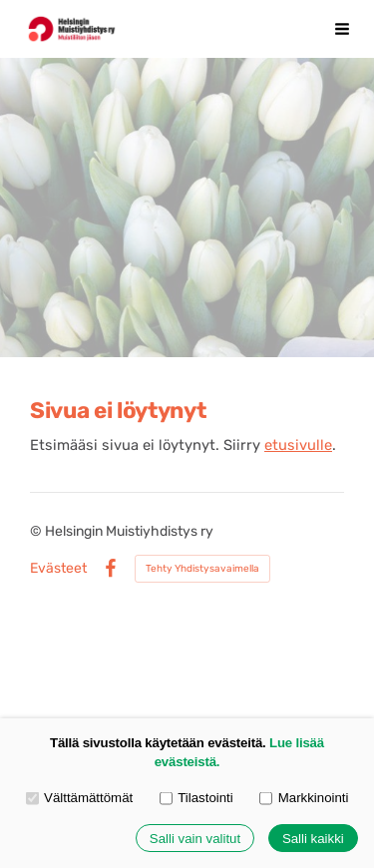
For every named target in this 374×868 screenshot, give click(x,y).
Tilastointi (196, 798)
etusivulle (298, 445)
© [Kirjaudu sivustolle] (37, 531)
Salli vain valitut (195, 839)
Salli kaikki (313, 839)
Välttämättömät (80, 798)
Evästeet (58, 569)
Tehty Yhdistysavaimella (202, 569)
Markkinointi (304, 798)
